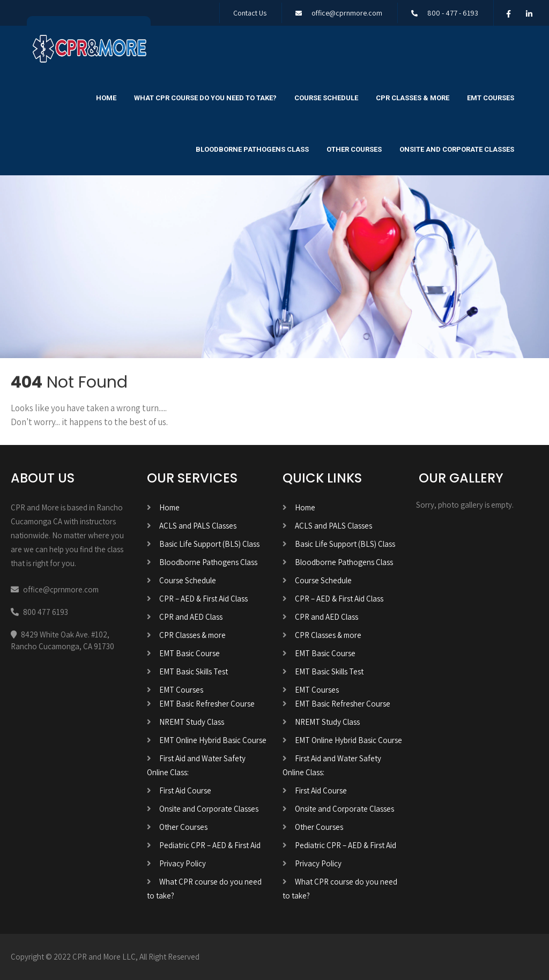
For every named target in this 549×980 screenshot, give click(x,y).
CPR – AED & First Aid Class (203, 599)
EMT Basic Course (190, 653)
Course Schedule (326, 98)
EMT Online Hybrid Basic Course (213, 740)
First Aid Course (185, 790)
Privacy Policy (183, 863)
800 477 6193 (46, 612)
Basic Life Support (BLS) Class (209, 544)
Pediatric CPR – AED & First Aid (210, 845)
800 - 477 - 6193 (453, 13)
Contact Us (250, 13)
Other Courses (354, 149)
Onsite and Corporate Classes (457, 149)
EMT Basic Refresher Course (207, 704)
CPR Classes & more (413, 98)
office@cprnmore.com (347, 13)
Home (106, 98)
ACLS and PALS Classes (198, 526)
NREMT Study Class (192, 722)
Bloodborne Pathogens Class (252, 149)
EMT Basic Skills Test (194, 671)
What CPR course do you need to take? (205, 98)
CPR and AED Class (191, 617)
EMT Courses (491, 98)
